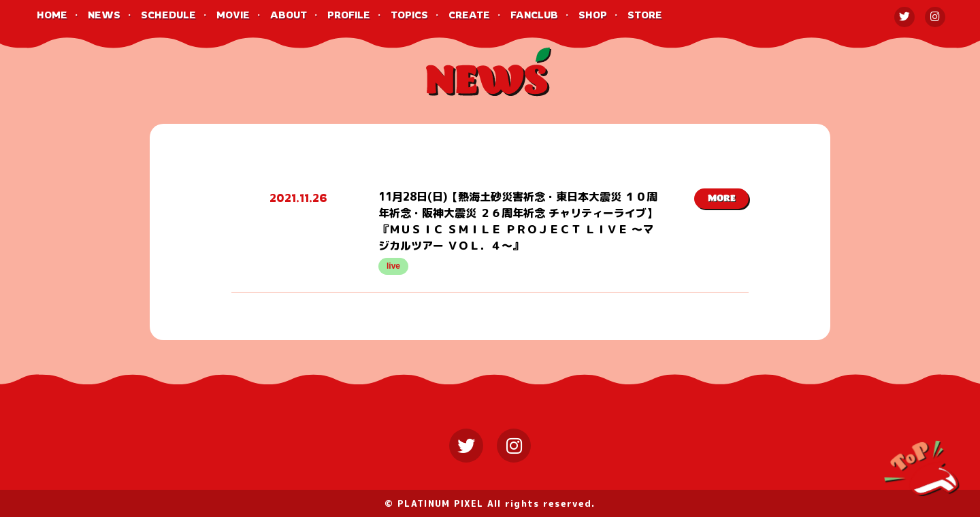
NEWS (104, 15)
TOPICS (409, 15)
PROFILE (349, 15)
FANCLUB (534, 15)
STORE (645, 15)
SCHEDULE (168, 15)
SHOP (593, 15)
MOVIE (233, 15)
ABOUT (289, 15)
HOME (52, 15)
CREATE (469, 15)
